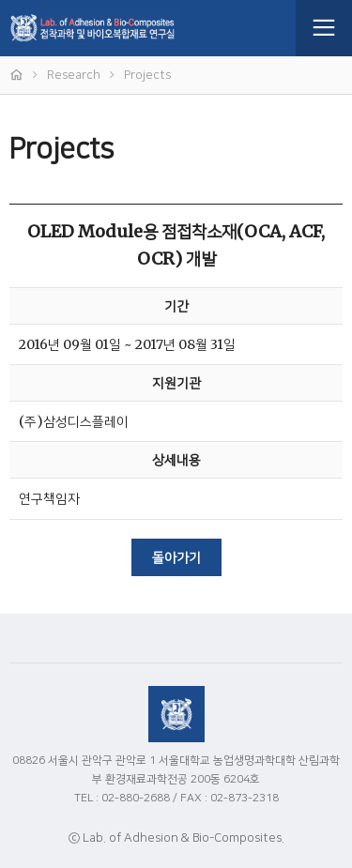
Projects (147, 75)
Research (74, 75)
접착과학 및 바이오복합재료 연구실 (148, 28)
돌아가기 (176, 558)
